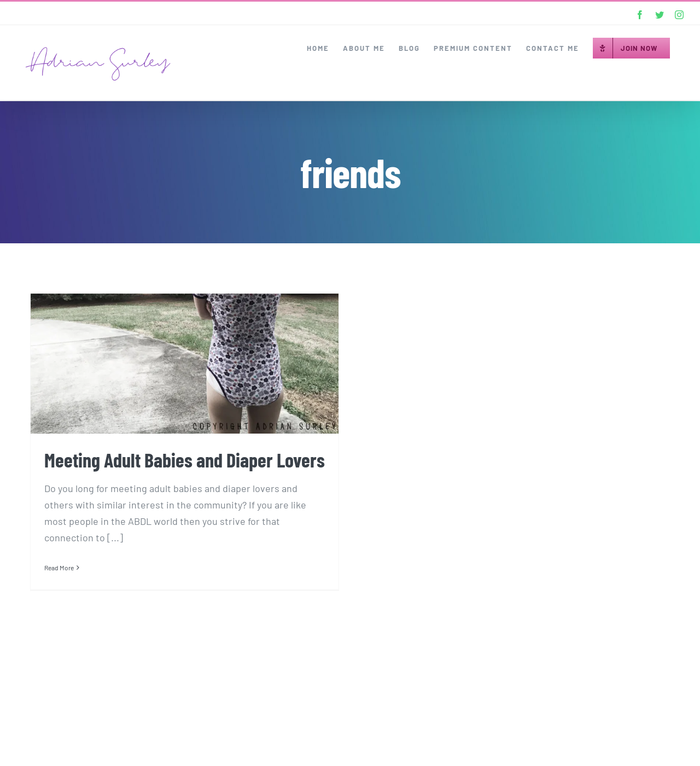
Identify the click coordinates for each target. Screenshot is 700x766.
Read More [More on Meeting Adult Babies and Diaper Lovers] (59, 568)
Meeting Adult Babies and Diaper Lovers (185, 460)
